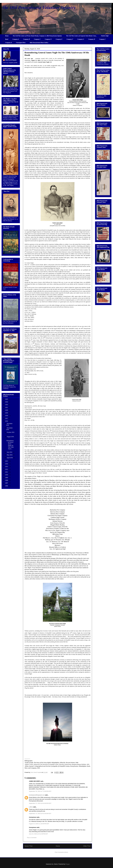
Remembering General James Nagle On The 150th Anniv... (10, 445)
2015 (7, 461)
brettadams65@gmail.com (37, 795)
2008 (7, 480)
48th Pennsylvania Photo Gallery (39, 43)
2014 (7, 464)
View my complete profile (10, 63)
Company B (26, 39)
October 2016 (11, 432)
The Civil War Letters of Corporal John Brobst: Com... (81, 36)
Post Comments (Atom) (61, 852)
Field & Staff (105, 36)
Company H (92, 39)
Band (7, 39)
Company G (81, 39)
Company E (59, 39)
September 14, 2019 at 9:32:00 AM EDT (40, 814)
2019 (7, 413)
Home (7, 36)
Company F (70, 39)
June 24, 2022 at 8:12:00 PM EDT (38, 834)
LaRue (31, 807)
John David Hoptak (11, 60)
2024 (7, 402)
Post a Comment (32, 838)
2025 (7, 399)
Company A (16, 39)
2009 (7, 478)
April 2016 (10, 458)
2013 (7, 467)
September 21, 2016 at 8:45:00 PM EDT (40, 803)
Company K (8, 43)
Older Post (87, 846)
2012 (7, 469)
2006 (7, 486)
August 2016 (10, 437)
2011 (7, 472)
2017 (7, 418)
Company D (48, 39)
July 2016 (10, 452)
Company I (102, 39)
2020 (7, 410)
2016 (7, 421)
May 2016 (10, 455)
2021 (7, 407)
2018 (7, 416)
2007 (7, 483)
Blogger (68, 864)
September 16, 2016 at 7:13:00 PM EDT (40, 791)
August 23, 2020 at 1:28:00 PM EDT (39, 824)
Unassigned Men (21, 43)
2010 (7, 475)
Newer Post (28, 846)
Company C (37, 39)
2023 (7, 405)
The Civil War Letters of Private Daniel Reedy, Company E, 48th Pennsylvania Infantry (37, 36)
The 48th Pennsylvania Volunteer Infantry (38, 8)
